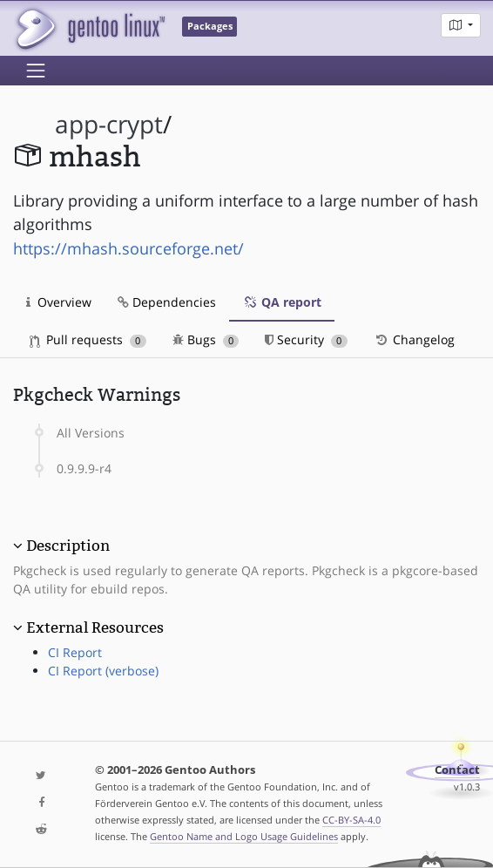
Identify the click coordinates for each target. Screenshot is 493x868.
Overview (59, 302)
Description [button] (68, 546)
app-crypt (109, 124)
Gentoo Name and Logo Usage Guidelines (244, 836)
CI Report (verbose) (103, 671)
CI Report (75, 652)
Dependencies (167, 302)
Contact (457, 770)
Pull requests (88, 339)
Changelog (414, 339)
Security (306, 339)
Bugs (206, 339)
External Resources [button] (95, 627)
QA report (282, 302)
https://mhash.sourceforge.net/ (128, 248)
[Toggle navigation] (36, 71)
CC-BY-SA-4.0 (351, 820)
